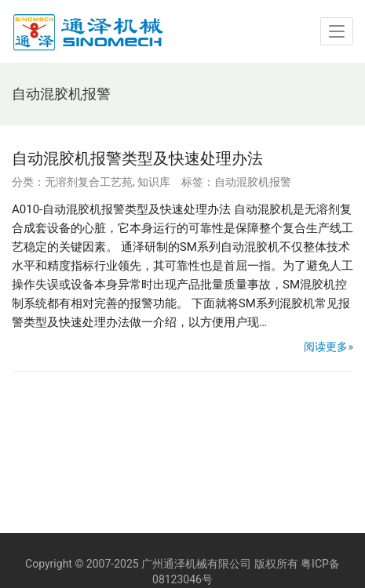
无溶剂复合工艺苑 (89, 182)
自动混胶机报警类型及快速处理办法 (137, 158)
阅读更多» (328, 347)
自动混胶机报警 (253, 182)
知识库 (154, 182)
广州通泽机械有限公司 (196, 564)
